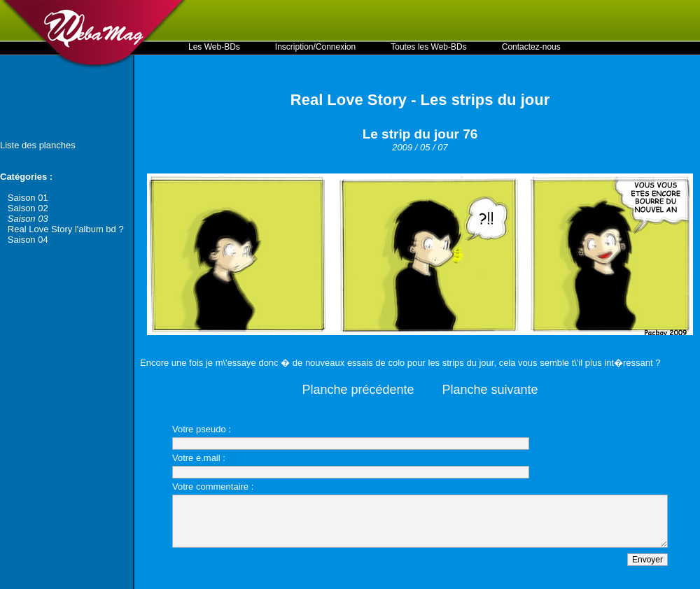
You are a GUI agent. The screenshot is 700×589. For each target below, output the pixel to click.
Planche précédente (358, 390)
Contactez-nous (531, 47)
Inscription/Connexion (315, 47)
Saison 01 (28, 198)
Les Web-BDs (214, 47)
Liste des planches (38, 145)
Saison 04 (28, 240)
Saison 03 (28, 219)
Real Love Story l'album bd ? (66, 229)
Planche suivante (490, 390)
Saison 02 (28, 208)
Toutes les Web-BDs (429, 47)
